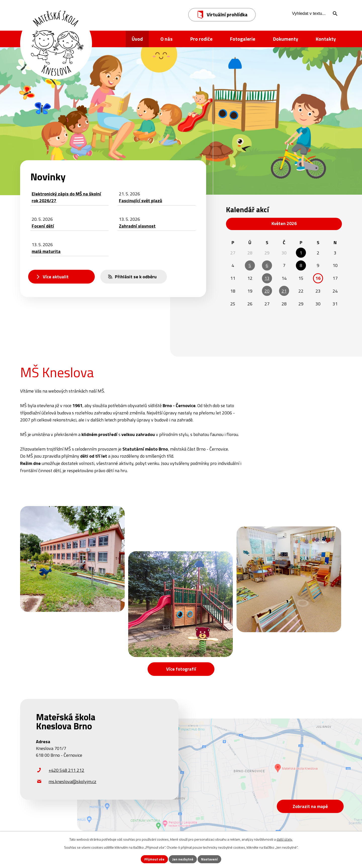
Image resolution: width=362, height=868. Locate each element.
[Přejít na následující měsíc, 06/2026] (332, 224)
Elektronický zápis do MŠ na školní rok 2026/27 (66, 197)
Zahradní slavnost (137, 226)
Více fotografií (181, 669)
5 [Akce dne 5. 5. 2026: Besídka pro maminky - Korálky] (250, 265)
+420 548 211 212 (66, 770)
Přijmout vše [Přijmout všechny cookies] (154, 859)
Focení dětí (43, 226)
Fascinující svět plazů (141, 201)
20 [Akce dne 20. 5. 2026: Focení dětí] (267, 291)
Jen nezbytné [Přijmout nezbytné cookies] (183, 859)
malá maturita (46, 251)
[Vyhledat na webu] (313, 14)
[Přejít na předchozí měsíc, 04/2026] (235, 224)
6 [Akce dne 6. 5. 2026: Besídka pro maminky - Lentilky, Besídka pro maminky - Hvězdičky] (267, 265)
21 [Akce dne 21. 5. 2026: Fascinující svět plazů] (284, 291)
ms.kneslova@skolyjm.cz (72, 781)
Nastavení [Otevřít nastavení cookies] (209, 859)
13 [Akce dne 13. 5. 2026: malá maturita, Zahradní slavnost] (267, 278)
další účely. (285, 839)
